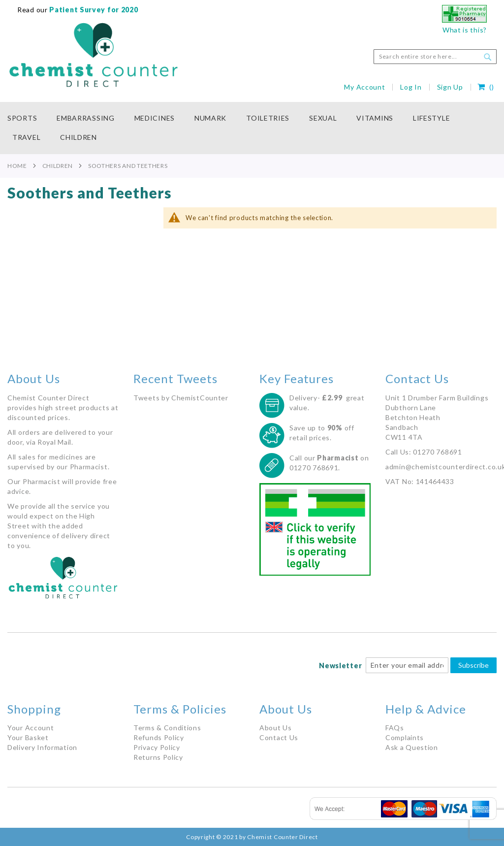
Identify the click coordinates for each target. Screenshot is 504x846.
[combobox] (435, 57)
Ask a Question (412, 747)
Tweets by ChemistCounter (181, 398)
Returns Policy (158, 757)
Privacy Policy (157, 747)
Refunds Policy (159, 737)
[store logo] (94, 55)
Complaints (405, 737)
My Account (364, 87)
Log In (411, 87)
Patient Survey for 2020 (93, 10)
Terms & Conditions (167, 728)
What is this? (465, 30)
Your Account (31, 728)
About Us (276, 728)
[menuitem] (27, 118)
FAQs (395, 728)
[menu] (252, 128)
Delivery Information (42, 747)
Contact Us (279, 737)
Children (58, 166)
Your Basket (28, 737)
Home (17, 166)
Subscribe (473, 665)
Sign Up (450, 87)
